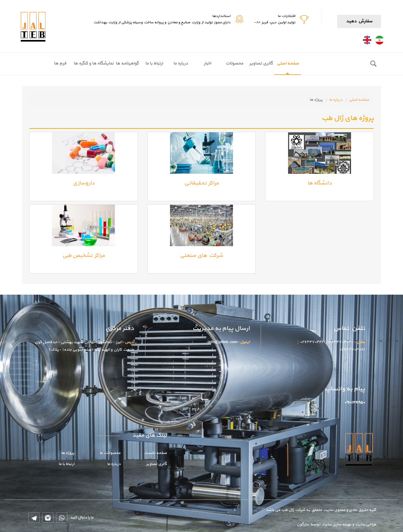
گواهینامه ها (127, 63)
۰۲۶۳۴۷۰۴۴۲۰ (340, 342)
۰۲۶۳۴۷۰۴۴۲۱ (312, 342)
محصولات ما (110, 453)
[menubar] (174, 64)
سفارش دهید (359, 21)
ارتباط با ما (154, 63)
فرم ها (60, 63)
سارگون (303, 524)
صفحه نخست (156, 453)
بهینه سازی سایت (336, 524)
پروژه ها (68, 453)
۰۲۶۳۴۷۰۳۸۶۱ (352, 350)
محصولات (234, 63)
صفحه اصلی (288, 63)
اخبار (207, 63)
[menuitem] (288, 64)
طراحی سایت (365, 524)
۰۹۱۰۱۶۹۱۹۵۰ (355, 403)
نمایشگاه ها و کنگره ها (94, 63)
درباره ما (181, 63)
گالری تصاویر (261, 63)
